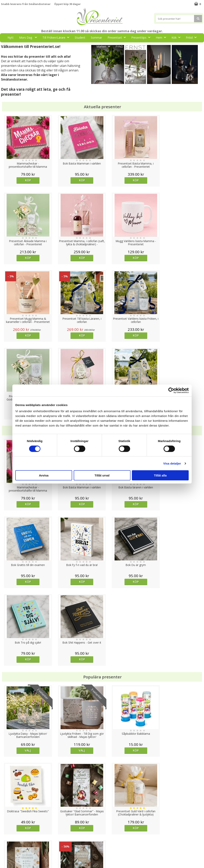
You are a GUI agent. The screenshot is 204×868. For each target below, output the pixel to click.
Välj (26, 595)
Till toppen (102, 811)
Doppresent (9, 861)
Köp (26, 180)
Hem (162, 37)
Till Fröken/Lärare (57, 37)
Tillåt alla (160, 475)
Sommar (96, 38)
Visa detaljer (172, 463)
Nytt (11, 38)
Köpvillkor (7, 837)
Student (80, 38)
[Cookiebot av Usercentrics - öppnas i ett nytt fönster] (171, 390)
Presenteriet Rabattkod (17, 849)
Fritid (192, 37)
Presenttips (142, 37)
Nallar (5, 855)
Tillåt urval (102, 475)
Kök (177, 37)
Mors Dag (29, 37)
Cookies (6, 825)
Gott (87, 46)
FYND (119, 46)
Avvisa (44, 475)
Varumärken (9, 831)
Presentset (118, 37)
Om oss (6, 843)
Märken (104, 46)
